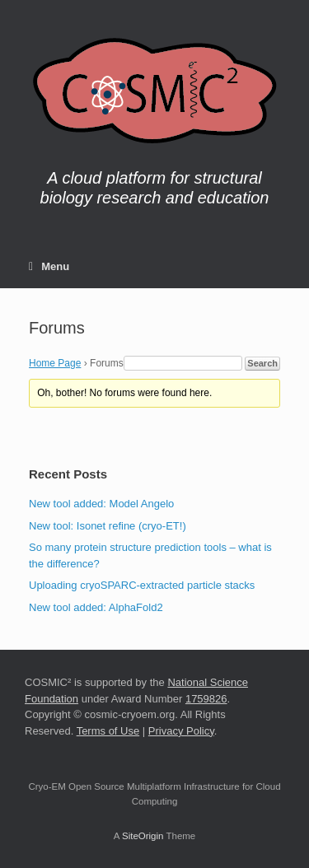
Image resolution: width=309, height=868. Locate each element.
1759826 (206, 699)
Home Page (55, 363)
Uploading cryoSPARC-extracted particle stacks (142, 585)
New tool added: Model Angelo (101, 504)
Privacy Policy (181, 731)
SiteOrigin (143, 836)
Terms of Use (108, 731)
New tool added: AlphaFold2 (96, 607)
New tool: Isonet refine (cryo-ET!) (108, 526)
